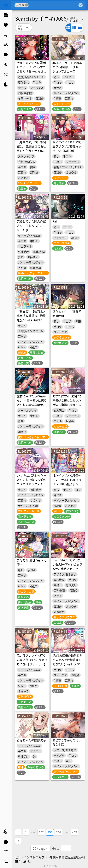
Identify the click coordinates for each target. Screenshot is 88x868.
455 (74, 832)
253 (50, 832)
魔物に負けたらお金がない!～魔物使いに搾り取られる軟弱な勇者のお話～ (32, 402)
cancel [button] (27, 5)
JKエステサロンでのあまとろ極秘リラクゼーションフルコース (67, 67)
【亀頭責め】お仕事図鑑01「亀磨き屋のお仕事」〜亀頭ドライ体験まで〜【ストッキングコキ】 (31, 151)
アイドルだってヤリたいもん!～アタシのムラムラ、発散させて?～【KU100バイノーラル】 (67, 569)
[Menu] (6, 5)
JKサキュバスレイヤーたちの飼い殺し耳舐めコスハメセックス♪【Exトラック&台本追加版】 (32, 484)
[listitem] (6, 15)
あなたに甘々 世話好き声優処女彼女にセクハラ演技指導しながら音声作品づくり (67, 402)
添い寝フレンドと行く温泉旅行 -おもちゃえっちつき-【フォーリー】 (32, 660)
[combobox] (53, 5)
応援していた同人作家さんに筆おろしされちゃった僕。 (31, 226)
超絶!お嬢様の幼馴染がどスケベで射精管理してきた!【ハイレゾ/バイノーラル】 (67, 662)
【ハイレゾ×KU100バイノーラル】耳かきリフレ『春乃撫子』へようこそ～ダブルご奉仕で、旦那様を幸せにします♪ (67, 486)
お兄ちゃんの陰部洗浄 (31, 740)
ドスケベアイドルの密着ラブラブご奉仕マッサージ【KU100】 (67, 146)
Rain (55, 221)
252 (41, 832)
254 (58, 832)
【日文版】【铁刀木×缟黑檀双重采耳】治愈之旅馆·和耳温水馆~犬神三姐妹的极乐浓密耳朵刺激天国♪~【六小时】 (31, 322)
